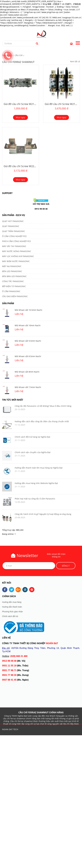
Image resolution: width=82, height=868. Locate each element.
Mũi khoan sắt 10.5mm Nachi (28, 310)
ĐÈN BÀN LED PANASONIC (14, 276)
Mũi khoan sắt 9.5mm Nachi (28, 341)
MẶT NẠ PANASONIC (12, 266)
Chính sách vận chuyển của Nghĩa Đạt (33, 452)
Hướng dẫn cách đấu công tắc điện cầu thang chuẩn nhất (42, 421)
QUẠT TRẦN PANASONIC (14, 231)
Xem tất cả (75, 61)
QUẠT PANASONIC (11, 226)
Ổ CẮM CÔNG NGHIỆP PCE (14, 236)
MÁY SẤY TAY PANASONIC (14, 246)
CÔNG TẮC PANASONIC (13, 281)
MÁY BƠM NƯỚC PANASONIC (16, 261)
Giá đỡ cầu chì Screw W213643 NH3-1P (26, 104)
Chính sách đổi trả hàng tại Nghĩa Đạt (32, 437)
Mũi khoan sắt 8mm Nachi (27, 372)
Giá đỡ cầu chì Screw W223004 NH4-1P (26, 166)
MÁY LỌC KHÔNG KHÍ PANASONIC (18, 256)
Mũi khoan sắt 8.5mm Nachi (28, 356)
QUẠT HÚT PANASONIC (13, 221)
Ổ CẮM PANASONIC (11, 291)
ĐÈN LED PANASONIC (12, 271)
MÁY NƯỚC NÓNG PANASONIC (17, 251)
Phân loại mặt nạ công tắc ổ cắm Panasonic (35, 499)
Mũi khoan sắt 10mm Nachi (28, 325)
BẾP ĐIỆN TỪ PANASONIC (14, 286)
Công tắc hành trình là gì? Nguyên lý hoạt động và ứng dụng (43, 514)
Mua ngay (20, 117)
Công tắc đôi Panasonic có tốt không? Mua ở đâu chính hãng (43, 406)
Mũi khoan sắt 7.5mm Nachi (28, 387)
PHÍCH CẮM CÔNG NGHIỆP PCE (16, 241)
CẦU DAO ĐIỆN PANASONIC (15, 296)
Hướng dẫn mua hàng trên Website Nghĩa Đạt (36, 483)
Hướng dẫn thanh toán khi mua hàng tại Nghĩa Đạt (39, 468)
